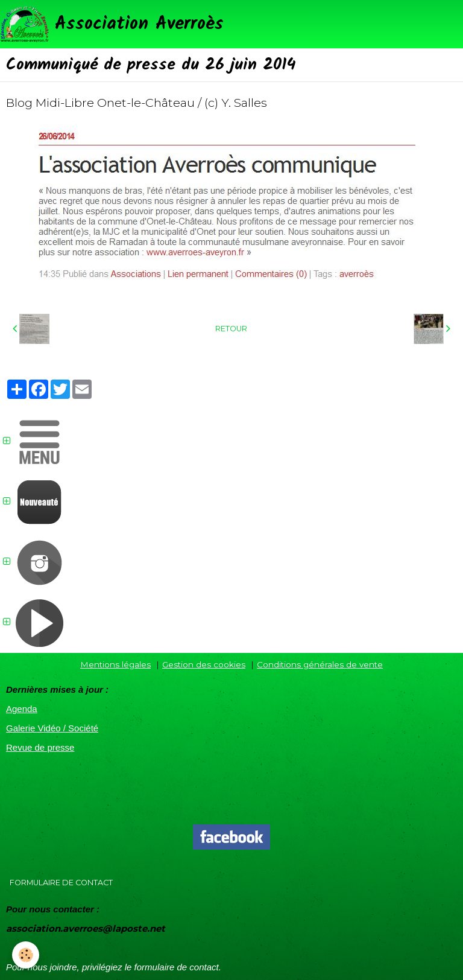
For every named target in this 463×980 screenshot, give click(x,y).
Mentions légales (115, 664)
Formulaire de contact (61, 883)
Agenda (22, 709)
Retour (231, 329)
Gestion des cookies (204, 664)
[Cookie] (26, 955)
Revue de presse (40, 747)
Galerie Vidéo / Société (52, 728)
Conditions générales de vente (320, 664)
